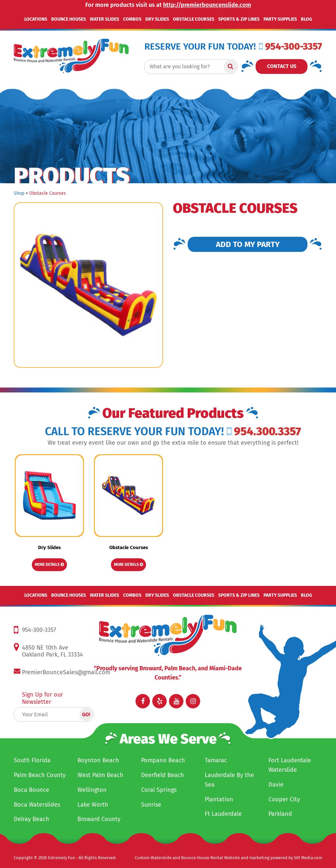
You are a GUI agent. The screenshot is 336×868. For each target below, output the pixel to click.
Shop (19, 193)
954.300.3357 (264, 431)
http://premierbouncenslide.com (207, 5)
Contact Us (282, 66)
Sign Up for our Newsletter (42, 698)
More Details (49, 565)
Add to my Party (248, 244)
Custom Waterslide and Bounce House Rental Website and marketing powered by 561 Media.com (229, 858)
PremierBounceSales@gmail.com (66, 672)
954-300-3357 (291, 46)
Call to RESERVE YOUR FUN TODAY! (134, 432)
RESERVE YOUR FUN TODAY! (200, 47)
